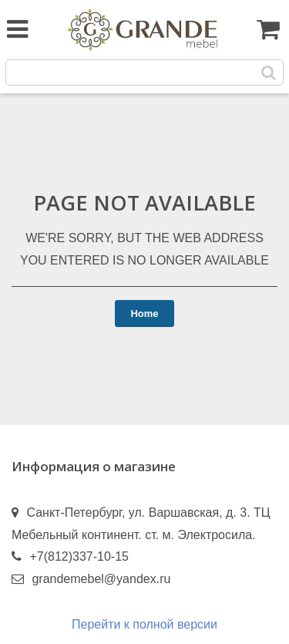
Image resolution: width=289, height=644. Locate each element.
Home (144, 314)
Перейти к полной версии (144, 624)
